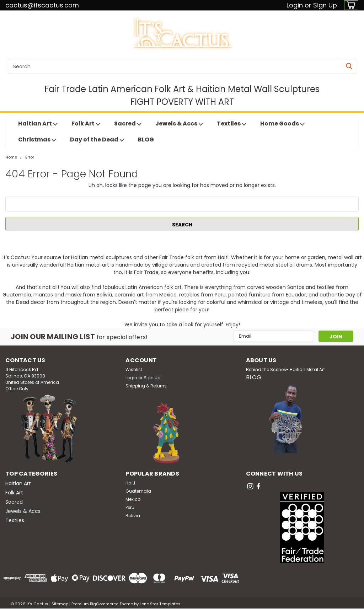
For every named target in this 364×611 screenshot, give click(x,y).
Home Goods (282, 124)
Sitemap (60, 604)
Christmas (37, 140)
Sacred (128, 124)
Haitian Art (38, 124)
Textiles (232, 124)
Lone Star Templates (160, 604)
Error (30, 157)
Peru (130, 507)
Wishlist (134, 369)
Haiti (130, 483)
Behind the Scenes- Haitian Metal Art (285, 369)
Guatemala (138, 491)
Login (295, 5)
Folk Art (86, 124)
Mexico (133, 499)
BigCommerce (104, 604)
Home (11, 157)
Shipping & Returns (146, 386)
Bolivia (133, 516)
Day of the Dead (97, 140)
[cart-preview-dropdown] (350, 5)
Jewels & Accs (179, 124)
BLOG (146, 140)
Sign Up (325, 5)
